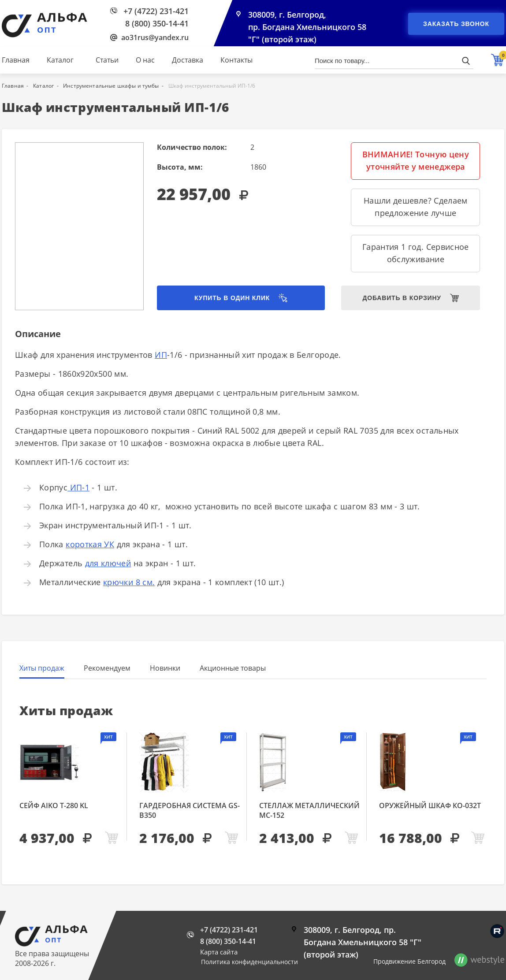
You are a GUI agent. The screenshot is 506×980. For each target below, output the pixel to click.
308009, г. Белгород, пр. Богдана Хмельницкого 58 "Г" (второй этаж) (307, 27)
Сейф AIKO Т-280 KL (54, 806)
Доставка (188, 60)
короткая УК (90, 544)
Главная (16, 60)
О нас (145, 60)
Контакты (236, 60)
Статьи (107, 60)
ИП (161, 355)
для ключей (108, 563)
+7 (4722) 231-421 (156, 11)
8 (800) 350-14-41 (157, 23)
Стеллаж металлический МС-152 (309, 810)
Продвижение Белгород (409, 961)
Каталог (60, 60)
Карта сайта (219, 952)
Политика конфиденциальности (249, 962)
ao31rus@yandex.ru (155, 37)
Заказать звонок (456, 24)
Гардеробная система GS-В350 (190, 810)
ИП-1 (78, 487)
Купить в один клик (232, 298)
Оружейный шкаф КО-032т (430, 806)
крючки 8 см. (129, 582)
